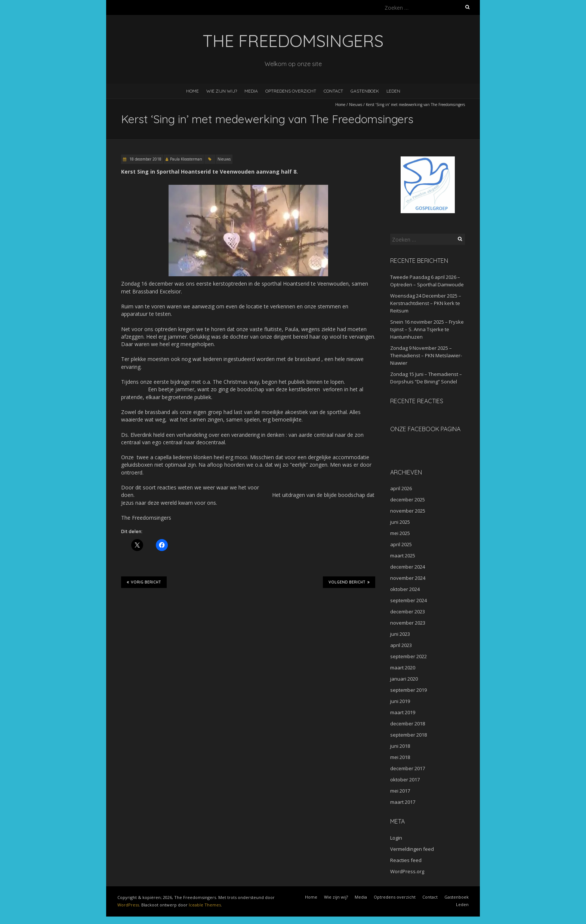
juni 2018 (400, 746)
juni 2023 (400, 634)
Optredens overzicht (291, 91)
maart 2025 (403, 556)
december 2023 (408, 612)
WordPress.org (407, 871)
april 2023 (401, 645)
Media (251, 91)
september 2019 (408, 690)
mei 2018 (400, 757)
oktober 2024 (405, 589)
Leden (393, 91)
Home (192, 91)
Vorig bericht (144, 582)
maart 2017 (403, 802)
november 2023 (408, 623)
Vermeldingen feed (412, 849)
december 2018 (408, 724)
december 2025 (408, 500)
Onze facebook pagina (425, 429)
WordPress (128, 905)
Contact (333, 91)
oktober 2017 (405, 780)
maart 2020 (403, 668)
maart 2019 (403, 712)
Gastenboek (365, 91)
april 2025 (401, 544)
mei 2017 (400, 791)
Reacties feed (406, 860)
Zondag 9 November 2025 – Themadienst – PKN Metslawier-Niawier (426, 355)
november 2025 (408, 511)
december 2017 (408, 768)
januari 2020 (404, 679)
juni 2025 (400, 522)
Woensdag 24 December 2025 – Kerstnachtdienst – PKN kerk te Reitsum (426, 303)
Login (396, 838)
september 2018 (408, 735)
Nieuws (356, 105)
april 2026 (401, 488)
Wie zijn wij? (222, 91)
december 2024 (408, 567)
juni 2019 (400, 701)
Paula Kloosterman (186, 159)
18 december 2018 (145, 159)
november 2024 (408, 578)
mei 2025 (400, 533)
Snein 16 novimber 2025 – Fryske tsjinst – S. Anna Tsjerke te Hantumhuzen (427, 329)
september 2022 (408, 656)
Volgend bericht (349, 582)
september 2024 (408, 600)
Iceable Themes (205, 905)
